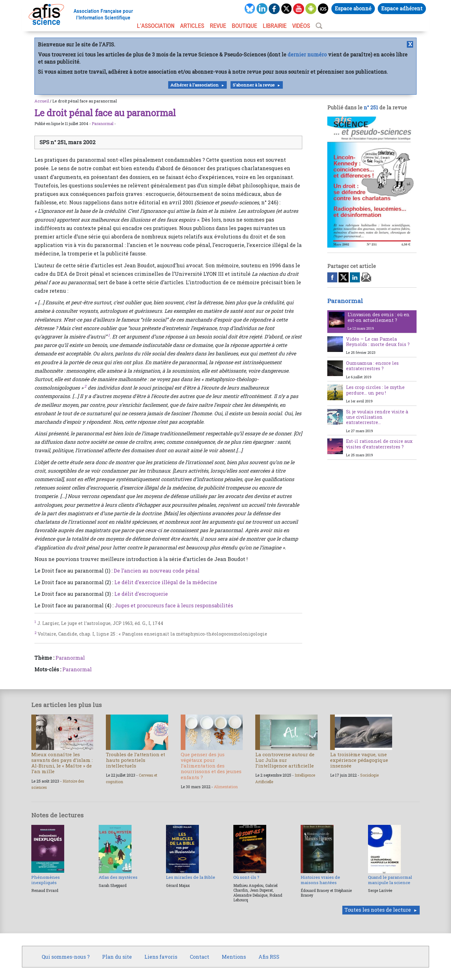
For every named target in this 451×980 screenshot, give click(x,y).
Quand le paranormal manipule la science (390, 880)
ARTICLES (192, 26)
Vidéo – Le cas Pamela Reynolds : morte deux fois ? (378, 342)
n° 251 (371, 107)
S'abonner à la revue (254, 85)
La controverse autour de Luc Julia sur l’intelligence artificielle (285, 760)
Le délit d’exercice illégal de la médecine (166, 582)
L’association (156, 26)
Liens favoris (161, 957)
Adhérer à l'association (194, 85)
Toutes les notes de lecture (378, 910)
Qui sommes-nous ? (66, 957)
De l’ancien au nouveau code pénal (157, 571)
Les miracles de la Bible (191, 877)
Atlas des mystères (118, 877)
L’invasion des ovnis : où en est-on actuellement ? (379, 317)
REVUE (218, 26)
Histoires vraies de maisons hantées (320, 880)
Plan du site (117, 957)
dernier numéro (307, 54)
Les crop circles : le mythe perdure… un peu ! (375, 390)
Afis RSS (269, 957)
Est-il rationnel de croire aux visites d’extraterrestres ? (379, 444)
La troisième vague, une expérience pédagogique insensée (359, 760)
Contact (200, 957)
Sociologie (369, 775)
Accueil (42, 101)
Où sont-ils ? (246, 877)
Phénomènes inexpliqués (46, 880)
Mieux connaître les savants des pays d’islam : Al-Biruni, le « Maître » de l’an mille (62, 763)
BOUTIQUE (244, 26)
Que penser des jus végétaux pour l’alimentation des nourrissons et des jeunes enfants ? (211, 766)
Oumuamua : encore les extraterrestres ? (372, 366)
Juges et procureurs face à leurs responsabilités (174, 605)
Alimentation (226, 787)
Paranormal (103, 123)
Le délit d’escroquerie (141, 594)
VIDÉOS (301, 26)
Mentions (234, 957)
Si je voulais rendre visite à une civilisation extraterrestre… (377, 417)
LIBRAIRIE (275, 26)
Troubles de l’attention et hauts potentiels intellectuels (135, 760)
